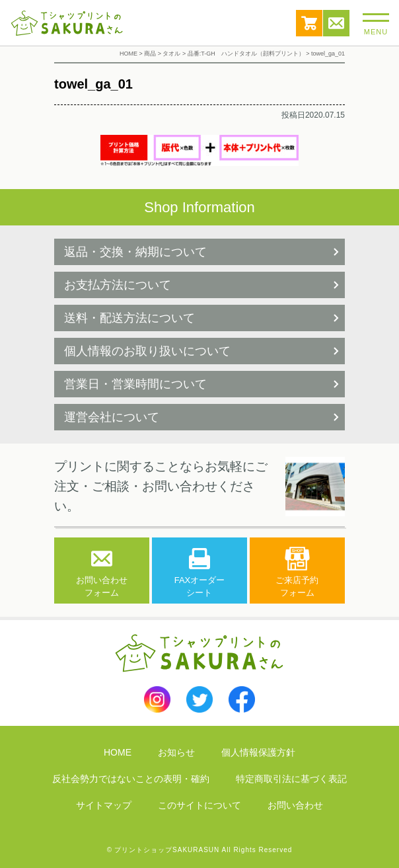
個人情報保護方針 (258, 752)
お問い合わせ (336, 23)
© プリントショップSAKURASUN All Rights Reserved (200, 850)
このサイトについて (199, 805)
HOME (118, 752)
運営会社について (112, 417)
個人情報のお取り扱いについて (147, 351)
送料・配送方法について (129, 318)
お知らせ (176, 752)
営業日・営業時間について (135, 384)
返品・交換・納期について (135, 252)
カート (309, 23)
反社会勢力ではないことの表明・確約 (131, 779)
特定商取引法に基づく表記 (291, 779)
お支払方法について (118, 285)
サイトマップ (104, 805)
